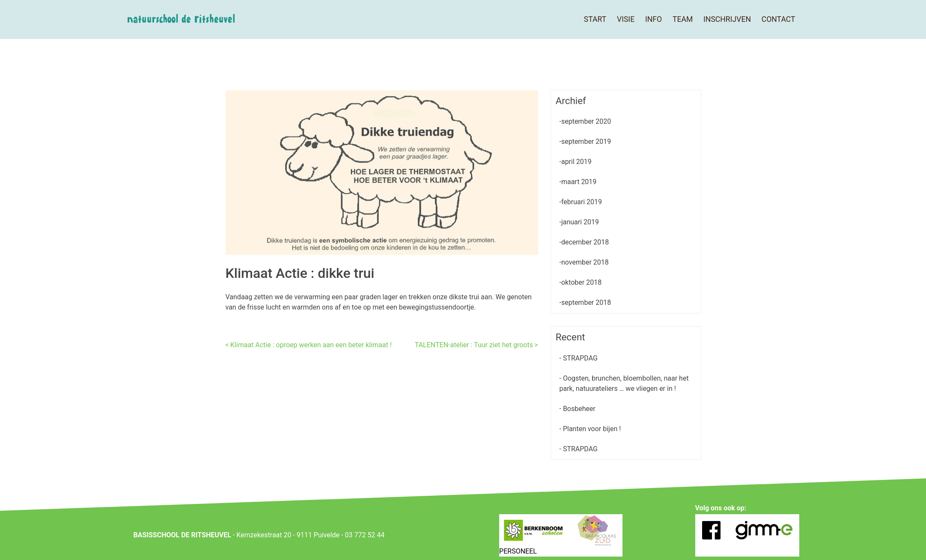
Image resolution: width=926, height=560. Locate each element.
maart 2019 (579, 182)
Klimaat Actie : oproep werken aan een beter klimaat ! (311, 345)
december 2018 (585, 242)
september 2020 (586, 121)
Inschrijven (727, 19)
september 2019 (586, 141)
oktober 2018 (581, 282)
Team (683, 19)
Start (595, 19)
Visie (626, 19)
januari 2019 (580, 222)
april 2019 (576, 162)
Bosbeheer (578, 409)
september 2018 (586, 302)
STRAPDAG (579, 358)
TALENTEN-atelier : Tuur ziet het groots (474, 345)
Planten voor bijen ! (591, 429)
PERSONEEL (518, 551)
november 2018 (585, 262)
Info (654, 19)
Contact (779, 19)
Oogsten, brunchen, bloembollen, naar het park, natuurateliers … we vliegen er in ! (624, 383)
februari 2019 (582, 202)
